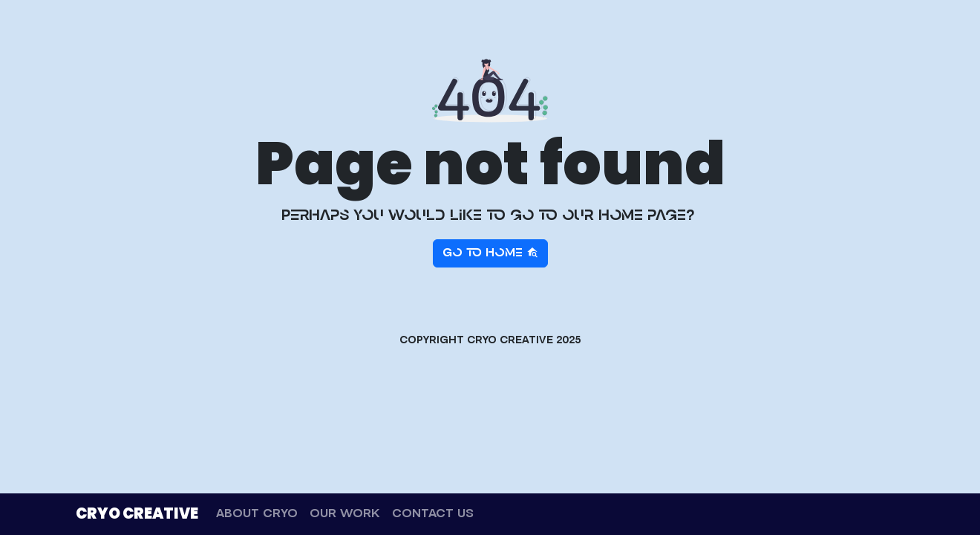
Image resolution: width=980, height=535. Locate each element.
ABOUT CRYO (257, 514)
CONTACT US (433, 514)
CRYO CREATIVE (137, 513)
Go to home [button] (490, 253)
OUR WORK (345, 514)
